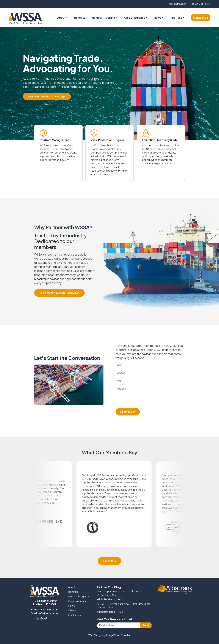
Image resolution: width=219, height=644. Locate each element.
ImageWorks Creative (118, 635)
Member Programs (104, 18)
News (157, 18)
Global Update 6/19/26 (110, 599)
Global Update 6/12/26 (110, 612)
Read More (109, 561)
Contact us (74, 615)
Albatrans (73, 610)
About (72, 587)
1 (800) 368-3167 (200, 4)
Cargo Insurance (77, 601)
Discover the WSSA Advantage (47, 96)
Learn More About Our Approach (59, 293)
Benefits (80, 18)
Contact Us (201, 18)
